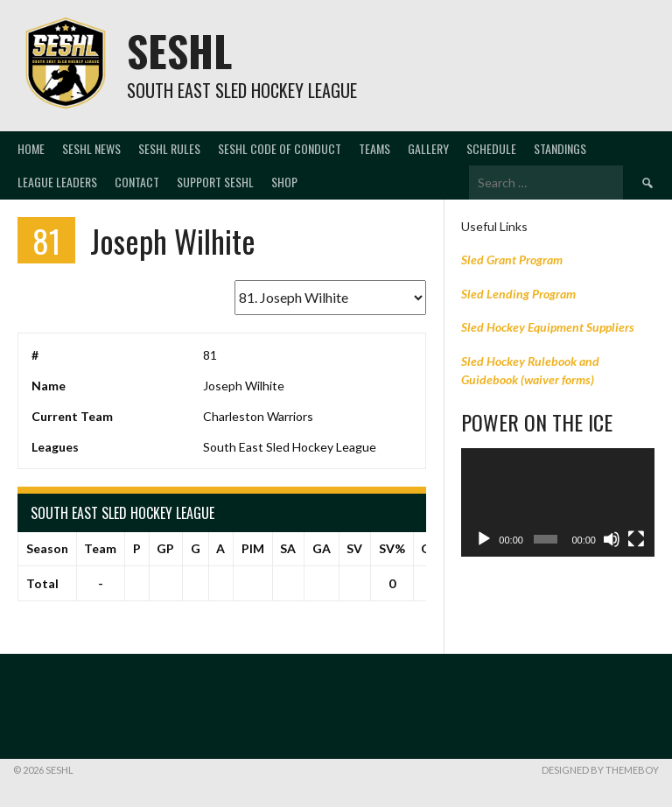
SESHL (179, 50)
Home (31, 148)
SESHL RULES (169, 148)
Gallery (428, 148)
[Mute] (612, 539)
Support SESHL (215, 182)
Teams (374, 148)
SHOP (284, 182)
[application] (558, 502)
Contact (137, 182)
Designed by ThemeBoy (600, 770)
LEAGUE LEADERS (57, 182)
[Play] (484, 539)
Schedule (491, 148)
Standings (560, 148)
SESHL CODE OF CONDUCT (280, 148)
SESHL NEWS (91, 148)
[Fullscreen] (636, 539)
